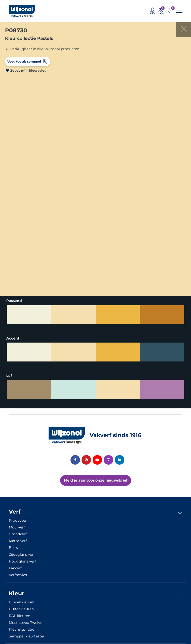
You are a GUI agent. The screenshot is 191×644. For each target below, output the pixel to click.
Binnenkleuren (22, 602)
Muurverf (17, 527)
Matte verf (18, 541)
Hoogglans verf (22, 561)
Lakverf (15, 568)
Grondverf (18, 534)
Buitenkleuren (21, 609)
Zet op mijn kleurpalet (28, 71)
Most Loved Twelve (26, 623)
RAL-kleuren (20, 616)
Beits (13, 548)
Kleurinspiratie (22, 629)
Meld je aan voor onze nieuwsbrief (96, 480)
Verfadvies (18, 575)
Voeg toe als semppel (24, 61)
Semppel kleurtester (27, 636)
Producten (18, 520)
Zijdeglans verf (22, 554)
